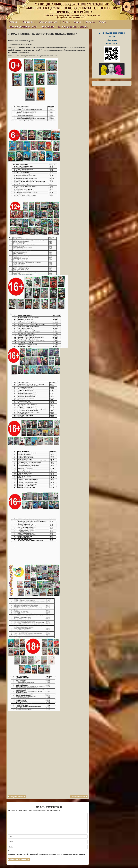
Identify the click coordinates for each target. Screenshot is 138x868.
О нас (65, 22)
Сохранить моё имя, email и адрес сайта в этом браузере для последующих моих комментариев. (46, 854)
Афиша (78, 22)
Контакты (90, 22)
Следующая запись (78, 797)
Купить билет (47, 27)
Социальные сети (48, 22)
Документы (28, 22)
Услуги (103, 22)
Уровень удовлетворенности (23, 27)
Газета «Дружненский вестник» (73, 27)
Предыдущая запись (17, 797)
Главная (13, 22)
